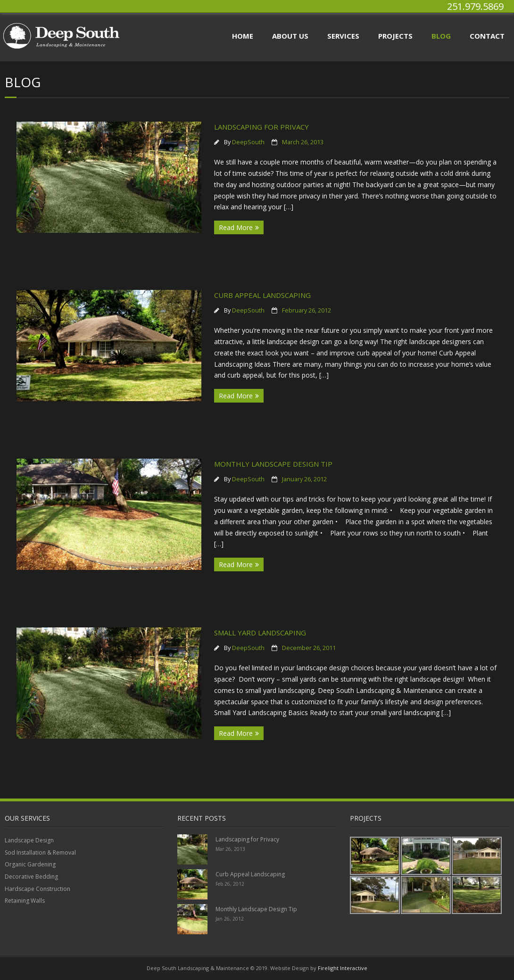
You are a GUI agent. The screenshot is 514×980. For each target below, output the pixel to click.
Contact (487, 36)
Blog (441, 36)
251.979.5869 (475, 6)
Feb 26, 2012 (230, 884)
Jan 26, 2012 (230, 919)
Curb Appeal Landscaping (262, 295)
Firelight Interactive (343, 968)
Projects (395, 36)
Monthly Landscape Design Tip (273, 464)
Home (243, 36)
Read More (236, 227)
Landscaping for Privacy (261, 127)
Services (343, 36)
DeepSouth (248, 142)
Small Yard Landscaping (260, 633)
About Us (290, 36)
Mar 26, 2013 (230, 849)
